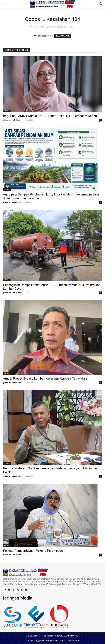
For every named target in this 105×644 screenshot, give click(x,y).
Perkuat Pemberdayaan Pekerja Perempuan (33, 551)
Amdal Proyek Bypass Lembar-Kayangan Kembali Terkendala (45, 378)
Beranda (7, 111)
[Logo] (52, 4)
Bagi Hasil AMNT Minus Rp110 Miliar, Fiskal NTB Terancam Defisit (50, 116)
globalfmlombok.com (12, 120)
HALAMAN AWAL (63, 36)
